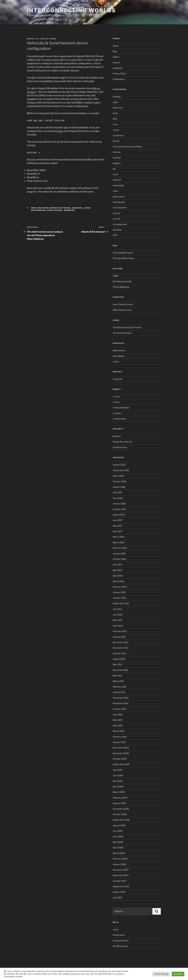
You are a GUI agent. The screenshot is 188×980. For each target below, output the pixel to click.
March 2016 (119, 537)
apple (115, 102)
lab (114, 169)
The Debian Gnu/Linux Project (127, 327)
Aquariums (118, 108)
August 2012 (119, 659)
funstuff (117, 158)
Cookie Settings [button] (161, 974)
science (116, 213)
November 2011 (120, 670)
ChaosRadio (119, 356)
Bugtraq (117, 436)
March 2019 (119, 476)
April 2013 (118, 626)
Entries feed (119, 935)
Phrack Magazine (121, 287)
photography (119, 202)
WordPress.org (120, 946)
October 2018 (120, 481)
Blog (115, 51)
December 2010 (121, 698)
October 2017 (119, 509)
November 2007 (121, 875)
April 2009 (118, 787)
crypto (116, 130)
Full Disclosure (120, 447)
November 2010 (121, 703)
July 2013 (117, 609)
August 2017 (119, 515)
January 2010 (119, 742)
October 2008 (120, 814)
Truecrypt (117, 379)
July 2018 (117, 492)
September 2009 (121, 764)
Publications (119, 79)
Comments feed (121, 941)
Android (117, 97)
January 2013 (119, 637)
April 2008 (118, 848)
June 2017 (118, 520)
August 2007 (119, 892)
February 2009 (120, 798)
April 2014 (118, 576)
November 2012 (121, 648)
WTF (115, 235)
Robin (53, 39)
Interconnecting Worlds (71, 10)
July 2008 (118, 831)
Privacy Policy (119, 74)
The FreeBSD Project (123, 253)
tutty (60, 131)
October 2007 (120, 881)
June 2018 (118, 498)
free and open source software (51, 208)
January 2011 (119, 692)
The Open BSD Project (124, 258)
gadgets (77, 208)
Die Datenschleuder (122, 281)
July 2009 (118, 770)
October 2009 (120, 759)
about (116, 46)
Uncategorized (120, 224)
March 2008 (119, 853)
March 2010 (119, 731)
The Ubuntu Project (122, 333)
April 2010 (118, 726)
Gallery (116, 57)
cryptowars (118, 135)
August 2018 (119, 487)
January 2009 (119, 803)
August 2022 (119, 465)
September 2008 (121, 820)
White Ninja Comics (122, 310)
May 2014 (118, 570)
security (117, 219)
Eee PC (116, 141)
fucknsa (117, 152)
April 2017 (118, 531)
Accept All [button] (178, 974)
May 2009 (118, 781)
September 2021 (121, 470)
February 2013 (120, 631)
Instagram (118, 68)
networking (38, 210)
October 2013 (119, 598)
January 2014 (119, 592)
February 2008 (120, 859)
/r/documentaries (121, 408)
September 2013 (121, 603)
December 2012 (120, 642)
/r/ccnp (116, 396)
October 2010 (120, 709)
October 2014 (119, 559)
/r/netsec (117, 413)
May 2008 (118, 842)
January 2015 (119, 554)
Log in (116, 929)
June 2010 (118, 714)
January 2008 (119, 864)
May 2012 (118, 664)
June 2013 (118, 615)
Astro (115, 113)
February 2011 (120, 687)
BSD (115, 119)
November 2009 (121, 753)
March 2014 (119, 581)
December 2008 (121, 809)
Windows (69, 210)
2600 (116, 276)
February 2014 (120, 587)
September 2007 (121, 886)
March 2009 (119, 792)
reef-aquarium (120, 208)
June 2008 (118, 837)
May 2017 (118, 526)
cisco (115, 124)
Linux (87, 208)
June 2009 (118, 775)
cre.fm (116, 362)
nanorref (117, 180)
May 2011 (117, 676)
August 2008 (119, 825)
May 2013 (118, 620)
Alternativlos (119, 350)
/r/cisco (116, 402)
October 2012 (119, 653)
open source (55, 210)
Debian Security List (122, 442)
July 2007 (118, 898)
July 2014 (117, 565)
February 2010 (120, 737)
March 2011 (118, 681)
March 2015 (119, 542)
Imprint (116, 63)
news (115, 191)
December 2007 (121, 870)
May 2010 (118, 720)
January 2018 (119, 504)
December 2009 (121, 748)
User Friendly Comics (123, 304)
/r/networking (119, 419)
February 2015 (120, 548)
